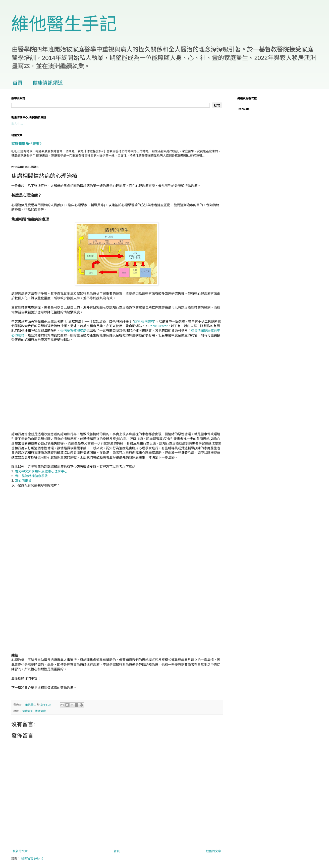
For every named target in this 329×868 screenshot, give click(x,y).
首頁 (18, 83)
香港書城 (148, 321)
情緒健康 (40, 711)
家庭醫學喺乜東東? (26, 144)
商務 (137, 321)
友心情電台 (23, 481)
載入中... (17, 124)
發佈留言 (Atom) (32, 858)
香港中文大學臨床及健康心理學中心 (41, 471)
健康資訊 (28, 711)
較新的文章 (20, 851)
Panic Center (158, 326)
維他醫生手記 (64, 24)
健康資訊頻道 (48, 83)
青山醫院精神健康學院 (31, 476)
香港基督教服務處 (73, 331)
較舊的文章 (213, 851)
